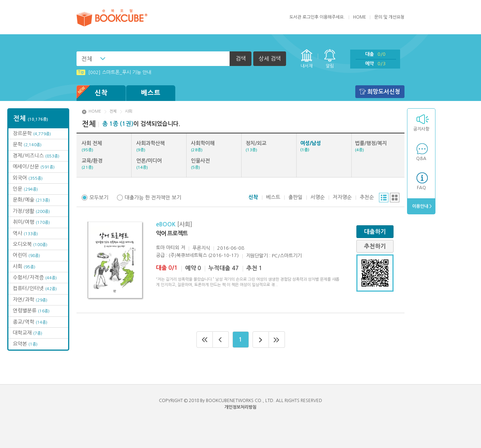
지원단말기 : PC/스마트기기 (274, 256)
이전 (221, 340)
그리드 (395, 198)
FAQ (421, 188)
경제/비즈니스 (36, 156)
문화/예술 (31, 200)
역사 (25, 233)
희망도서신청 (384, 92)
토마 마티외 (168, 248)
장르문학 (32, 133)
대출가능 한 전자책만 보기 (153, 198)
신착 (92, 93)
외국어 (28, 178)
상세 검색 (270, 59)
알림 (330, 66)
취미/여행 (31, 222)
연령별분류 (31, 311)
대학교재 (28, 333)
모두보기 (99, 198)
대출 (375, 54)
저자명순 (342, 197)
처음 (205, 340)
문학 (27, 144)
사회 (24, 266)
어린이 (26, 255)
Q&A (421, 159)
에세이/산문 (34, 167)
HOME (360, 17)
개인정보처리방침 (240, 407)
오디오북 (30, 244)
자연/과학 (30, 300)
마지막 (277, 340)
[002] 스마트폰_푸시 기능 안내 (114, 72)
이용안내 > (421, 206)
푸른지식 (201, 248)
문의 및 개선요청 (389, 17)
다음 (261, 340)
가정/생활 (31, 211)
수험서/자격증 (35, 277)
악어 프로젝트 (172, 233)
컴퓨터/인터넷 (35, 288)
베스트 (151, 93)
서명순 (318, 197)
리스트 (384, 198)
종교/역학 (30, 322)
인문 (25, 189)
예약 (375, 64)
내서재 (307, 66)
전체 (87, 59)
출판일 (295, 197)
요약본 (25, 344)
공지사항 (421, 129)
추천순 (367, 197)
